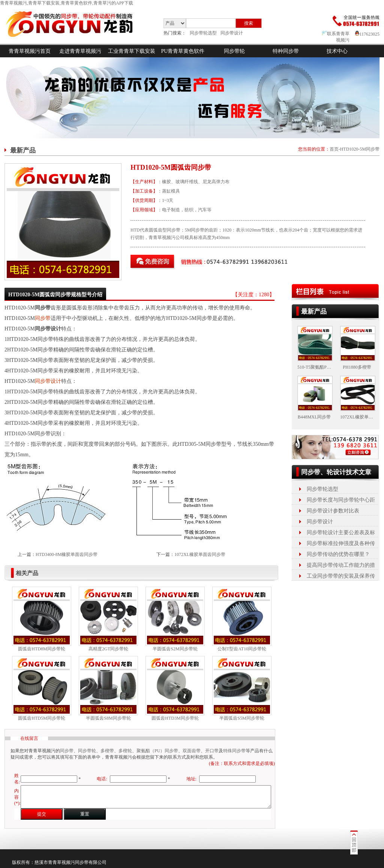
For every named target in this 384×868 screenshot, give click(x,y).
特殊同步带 (234, 751)
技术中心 (337, 51)
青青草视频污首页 (30, 51)
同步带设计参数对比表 (333, 511)
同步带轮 (234, 51)
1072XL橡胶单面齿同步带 (200, 554)
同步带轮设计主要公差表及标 (341, 533)
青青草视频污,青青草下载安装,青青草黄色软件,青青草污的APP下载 (67, 3)
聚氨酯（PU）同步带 (157, 751)
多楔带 (107, 751)
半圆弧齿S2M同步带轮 (175, 649)
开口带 (212, 751)
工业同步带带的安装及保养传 (341, 576)
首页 (334, 149)
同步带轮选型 (203, 33)
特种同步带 (286, 51)
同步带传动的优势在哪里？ (338, 554)
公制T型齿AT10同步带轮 (242, 649)
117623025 (367, 34)
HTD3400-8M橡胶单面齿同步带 (67, 554)
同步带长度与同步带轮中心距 (341, 500)
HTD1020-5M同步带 (360, 149)
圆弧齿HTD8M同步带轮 (41, 649)
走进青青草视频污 (80, 51)
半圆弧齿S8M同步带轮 (108, 718)
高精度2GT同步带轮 (108, 649)
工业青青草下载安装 (132, 51)
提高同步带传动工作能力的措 (341, 565)
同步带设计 (232, 33)
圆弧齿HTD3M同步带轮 (175, 718)
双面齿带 (192, 751)
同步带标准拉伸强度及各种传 (341, 543)
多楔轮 (125, 751)
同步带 (43, 318)
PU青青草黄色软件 (183, 51)
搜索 (249, 23)
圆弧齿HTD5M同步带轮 (41, 718)
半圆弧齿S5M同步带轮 (242, 718)
